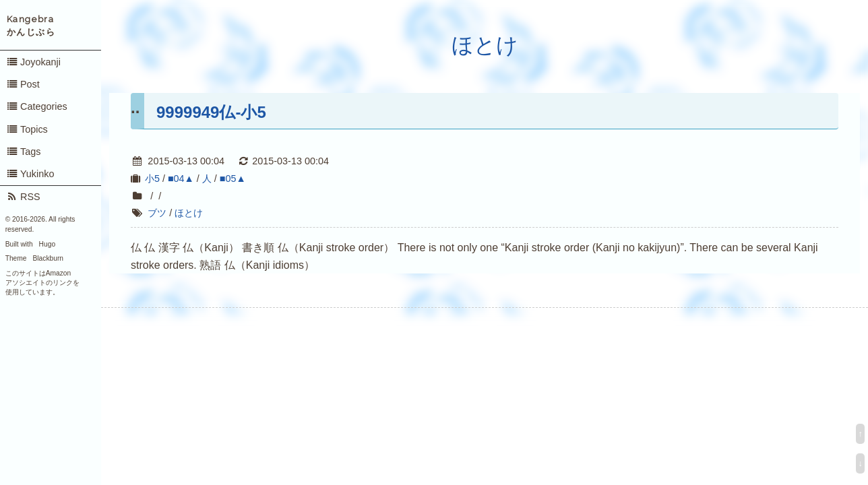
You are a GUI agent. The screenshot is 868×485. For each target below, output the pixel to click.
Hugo (47, 244)
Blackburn (49, 258)
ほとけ (485, 45)
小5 (152, 179)
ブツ (157, 213)
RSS (23, 197)
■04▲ (181, 179)
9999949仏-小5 (211, 112)
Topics (27, 129)
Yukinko (30, 174)
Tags (24, 152)
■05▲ (233, 179)
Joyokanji (33, 62)
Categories (37, 106)
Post (23, 84)
